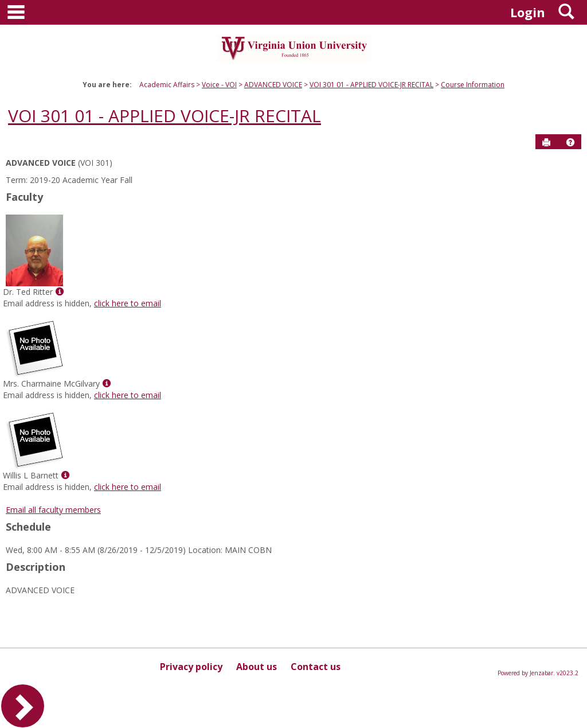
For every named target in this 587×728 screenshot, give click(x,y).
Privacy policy (191, 667)
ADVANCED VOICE (273, 85)
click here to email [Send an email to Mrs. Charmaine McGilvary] (128, 395)
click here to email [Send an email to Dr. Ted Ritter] (128, 303)
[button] (570, 142)
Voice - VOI (219, 85)
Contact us (316, 667)
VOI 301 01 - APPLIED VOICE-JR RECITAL (371, 85)
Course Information (473, 85)
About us (257, 667)
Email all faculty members (53, 510)
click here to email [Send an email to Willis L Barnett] (128, 487)
